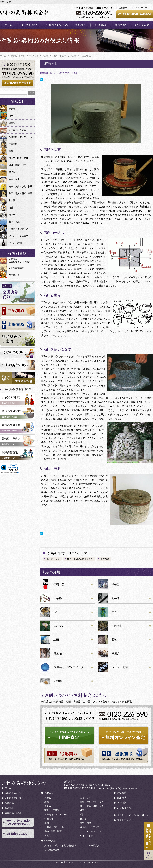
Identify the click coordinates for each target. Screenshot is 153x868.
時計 (11, 208)
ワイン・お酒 (15, 243)
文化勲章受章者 (16, 268)
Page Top (148, 855)
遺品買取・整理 (13, 813)
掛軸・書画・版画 (17, 165)
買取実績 (122, 793)
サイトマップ (141, 8)
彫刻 (11, 151)
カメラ (12, 215)
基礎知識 (105, 559)
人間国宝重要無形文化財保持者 (19, 261)
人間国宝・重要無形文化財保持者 (60, 845)
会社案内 (123, 8)
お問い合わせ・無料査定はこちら (148, 836)
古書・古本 (14, 179)
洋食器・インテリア (18, 229)
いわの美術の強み (14, 798)
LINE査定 (18, 834)
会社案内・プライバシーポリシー (134, 815)
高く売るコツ (53, 559)
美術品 (12, 109)
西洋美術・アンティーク (21, 137)
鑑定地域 (122, 798)
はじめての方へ (13, 793)
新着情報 (122, 802)
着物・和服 (14, 222)
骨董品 (12, 123)
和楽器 (12, 200)
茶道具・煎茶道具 (17, 130)
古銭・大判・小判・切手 (21, 186)
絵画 (11, 116)
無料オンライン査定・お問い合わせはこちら (18, 822)
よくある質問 (124, 808)
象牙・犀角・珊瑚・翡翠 (21, 193)
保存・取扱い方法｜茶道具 (65, 73)
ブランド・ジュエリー (19, 236)
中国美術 (13, 144)
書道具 (12, 172)
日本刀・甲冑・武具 (18, 158)
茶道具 (44, 73)
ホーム (8, 788)
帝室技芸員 (14, 275)
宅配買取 (9, 803)
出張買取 (9, 808)
